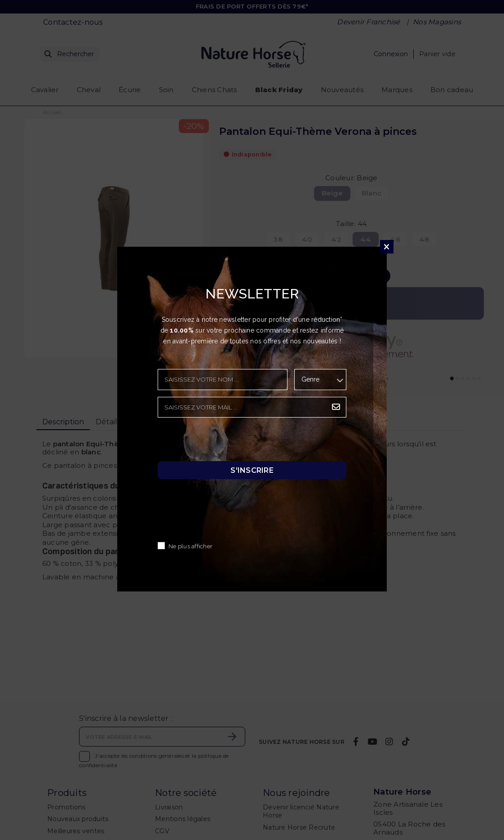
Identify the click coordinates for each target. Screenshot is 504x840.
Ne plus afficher (190, 546)
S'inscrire (252, 470)
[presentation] (226, 442)
